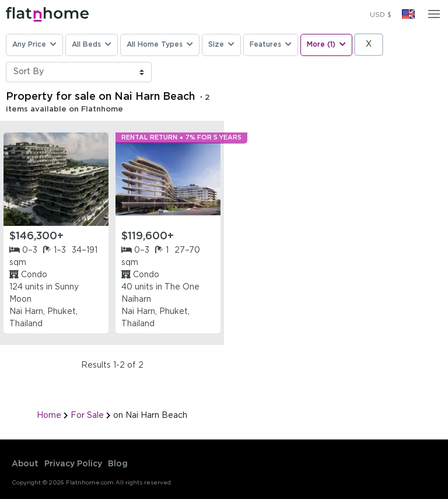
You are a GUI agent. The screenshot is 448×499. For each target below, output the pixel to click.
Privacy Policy (73, 464)
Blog (118, 464)
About (25, 464)
